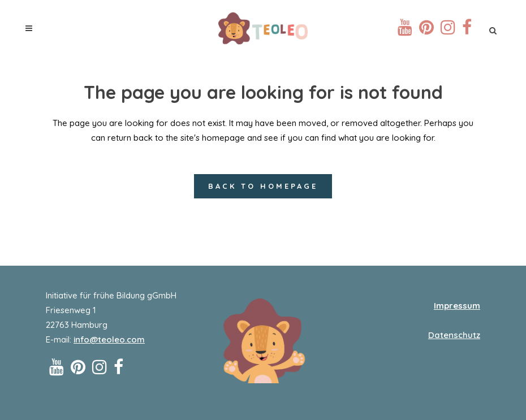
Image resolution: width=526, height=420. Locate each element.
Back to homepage (263, 186)
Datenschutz (454, 335)
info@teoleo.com (109, 339)
